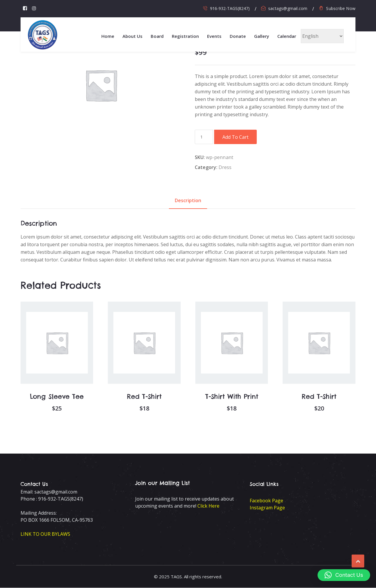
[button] (344, 575)
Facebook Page (266, 501)
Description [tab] (188, 200)
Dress (225, 167)
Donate (238, 36)
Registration (185, 36)
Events (214, 36)
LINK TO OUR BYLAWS (45, 534)
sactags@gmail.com (288, 8)
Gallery (262, 36)
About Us (132, 36)
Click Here (208, 506)
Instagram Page (267, 508)
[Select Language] (322, 36)
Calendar (287, 36)
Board (157, 36)
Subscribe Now (341, 8)
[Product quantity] (204, 137)
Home (108, 36)
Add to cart (235, 137)
